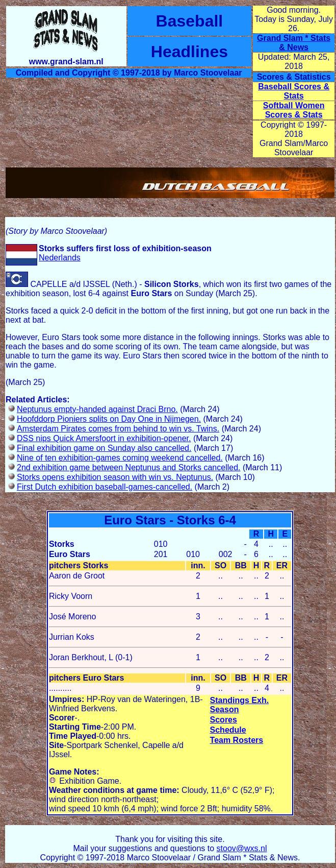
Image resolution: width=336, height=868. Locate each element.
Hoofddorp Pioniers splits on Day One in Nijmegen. (109, 419)
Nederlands (60, 258)
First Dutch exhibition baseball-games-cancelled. (105, 487)
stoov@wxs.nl (242, 848)
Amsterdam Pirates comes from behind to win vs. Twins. (118, 429)
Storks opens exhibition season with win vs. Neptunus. (115, 477)
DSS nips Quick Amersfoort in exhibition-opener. (104, 438)
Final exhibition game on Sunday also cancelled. (104, 448)
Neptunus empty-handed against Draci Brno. (97, 409)
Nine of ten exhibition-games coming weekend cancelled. (120, 458)
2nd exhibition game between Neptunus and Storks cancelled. (129, 467)
